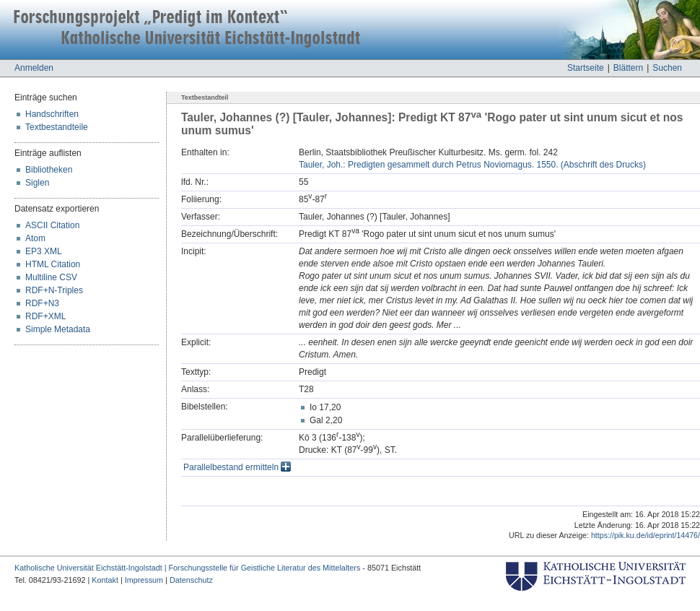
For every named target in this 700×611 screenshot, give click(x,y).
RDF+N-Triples (54, 290)
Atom (35, 238)
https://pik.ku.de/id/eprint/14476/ (646, 535)
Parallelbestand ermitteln (237, 467)
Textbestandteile (57, 127)
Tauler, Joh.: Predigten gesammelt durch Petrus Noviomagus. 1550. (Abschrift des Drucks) (472, 165)
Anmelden (34, 68)
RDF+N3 (42, 303)
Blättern (628, 68)
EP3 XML (44, 251)
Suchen (667, 68)
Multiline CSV (51, 277)
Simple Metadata (58, 329)
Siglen (37, 183)
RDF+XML (45, 316)
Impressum (144, 580)
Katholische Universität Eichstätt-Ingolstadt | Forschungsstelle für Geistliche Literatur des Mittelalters (187, 568)
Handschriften (52, 114)
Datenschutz (191, 580)
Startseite (586, 68)
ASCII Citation (52, 225)
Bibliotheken (49, 170)
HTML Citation (53, 264)
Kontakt (105, 580)
